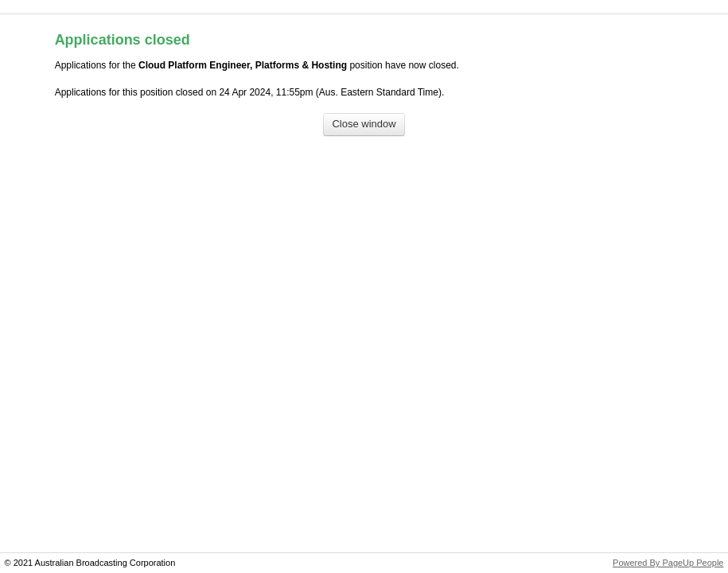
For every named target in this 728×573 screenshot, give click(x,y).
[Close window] (364, 125)
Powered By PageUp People (668, 563)
